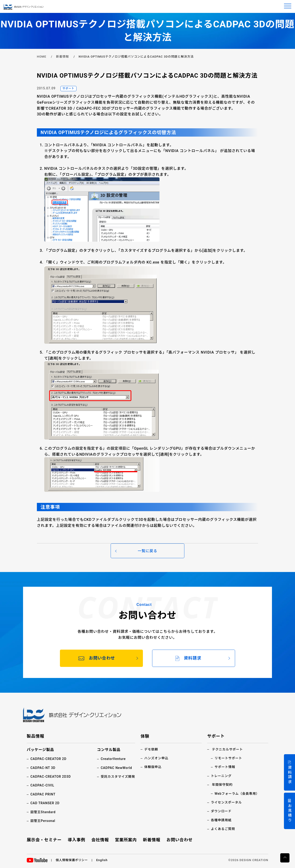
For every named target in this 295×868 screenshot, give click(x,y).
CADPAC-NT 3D (43, 768)
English (102, 860)
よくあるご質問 (223, 829)
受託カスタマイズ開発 (118, 777)
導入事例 (77, 840)
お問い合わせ (180, 840)
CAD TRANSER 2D (45, 803)
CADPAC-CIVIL (42, 785)
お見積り (290, 813)
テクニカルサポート (227, 749)
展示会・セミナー (44, 840)
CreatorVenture (113, 759)
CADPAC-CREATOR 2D (49, 759)
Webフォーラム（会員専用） (237, 794)
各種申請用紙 (221, 820)
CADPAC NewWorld (116, 768)
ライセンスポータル (226, 802)
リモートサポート (228, 758)
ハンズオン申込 (156, 758)
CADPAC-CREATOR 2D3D (51, 777)
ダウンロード (221, 811)
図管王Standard (43, 812)
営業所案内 (126, 840)
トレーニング (221, 776)
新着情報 (62, 57)
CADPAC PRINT (43, 794)
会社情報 (100, 840)
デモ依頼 (151, 749)
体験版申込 (153, 767)
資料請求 (290, 775)
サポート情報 (225, 767)
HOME (42, 57)
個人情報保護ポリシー (72, 860)
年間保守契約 (222, 785)
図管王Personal (43, 821)
